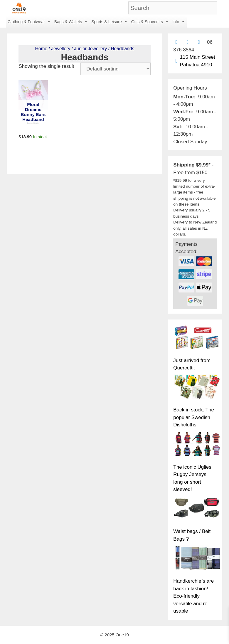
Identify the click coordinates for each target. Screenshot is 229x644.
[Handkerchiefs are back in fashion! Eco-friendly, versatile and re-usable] (197, 559)
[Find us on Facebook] (188, 42)
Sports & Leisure (110, 22)
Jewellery (61, 49)
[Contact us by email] (176, 42)
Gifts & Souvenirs (150, 22)
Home (41, 49)
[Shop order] (116, 69)
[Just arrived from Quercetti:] (197, 338)
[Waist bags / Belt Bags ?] (197, 509)
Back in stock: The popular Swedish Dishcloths (194, 417)
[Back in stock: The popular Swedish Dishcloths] (197, 388)
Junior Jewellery (90, 49)
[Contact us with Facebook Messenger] (199, 42)
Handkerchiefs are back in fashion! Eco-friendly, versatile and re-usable (193, 596)
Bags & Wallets (71, 22)
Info (179, 22)
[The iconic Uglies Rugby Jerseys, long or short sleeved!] (197, 445)
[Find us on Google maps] (176, 61)
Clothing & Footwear (29, 22)
